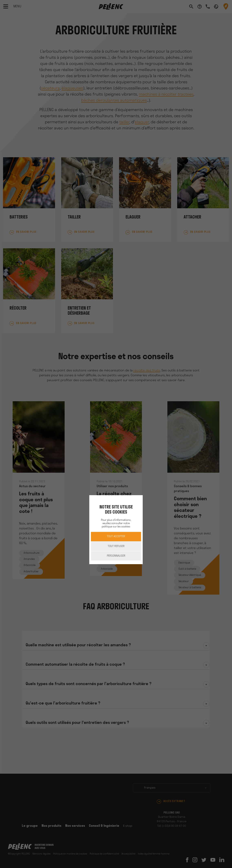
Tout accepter (116, 537)
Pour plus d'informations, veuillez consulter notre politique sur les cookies (116, 523)
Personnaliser (116, 556)
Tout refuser (116, 546)
